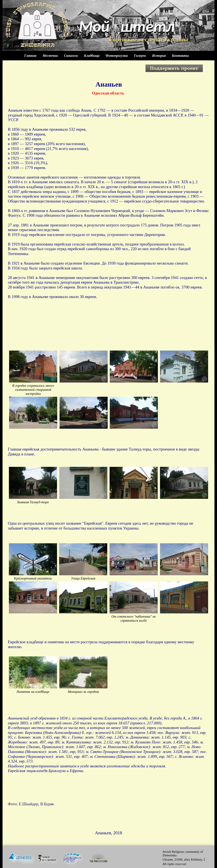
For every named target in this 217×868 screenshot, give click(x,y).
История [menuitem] (159, 56)
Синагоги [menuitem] (71, 56)
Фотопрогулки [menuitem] (117, 56)
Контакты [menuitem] (180, 56)
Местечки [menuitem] (50, 56)
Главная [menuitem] (30, 56)
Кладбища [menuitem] (92, 56)
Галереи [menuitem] (140, 56)
